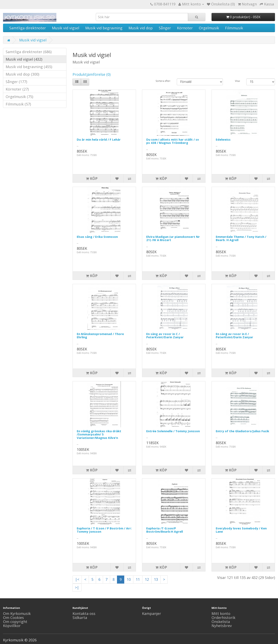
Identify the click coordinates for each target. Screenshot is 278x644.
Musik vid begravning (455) (29, 67)
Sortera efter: (163, 81)
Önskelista (221, 622)
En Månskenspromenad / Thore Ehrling (100, 336)
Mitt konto (221, 613)
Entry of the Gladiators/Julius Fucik (242, 431)
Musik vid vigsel (66, 28)
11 (138, 579)
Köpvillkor (12, 626)
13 (156, 579)
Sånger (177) (16, 82)
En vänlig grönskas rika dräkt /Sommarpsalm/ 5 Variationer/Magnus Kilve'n (99, 434)
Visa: (238, 81)
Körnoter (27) (17, 89)
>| (77, 587)
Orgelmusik (209, 28)
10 (129, 579)
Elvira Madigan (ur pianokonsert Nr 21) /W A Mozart (173, 238)
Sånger (165, 28)
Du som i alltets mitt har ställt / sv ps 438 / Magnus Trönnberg (173, 141)
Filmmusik (234, 28)
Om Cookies (13, 618)
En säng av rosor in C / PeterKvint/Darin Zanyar (165, 336)
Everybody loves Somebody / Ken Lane (241, 530)
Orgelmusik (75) (19, 97)
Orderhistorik (223, 618)
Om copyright (15, 622)
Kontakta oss (84, 613)
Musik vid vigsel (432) (24, 59)
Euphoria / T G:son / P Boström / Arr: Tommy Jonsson (104, 530)
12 (147, 579)
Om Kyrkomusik (17, 613)
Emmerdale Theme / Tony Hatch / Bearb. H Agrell (241, 238)
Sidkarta (80, 618)
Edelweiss (223, 139)
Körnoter (185, 28)
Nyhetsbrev (222, 626)
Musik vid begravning (104, 28)
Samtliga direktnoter (28, 28)
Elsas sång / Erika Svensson (97, 237)
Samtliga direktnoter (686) (29, 52)
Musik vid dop (141, 28)
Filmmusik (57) (18, 104)
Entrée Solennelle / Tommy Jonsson (173, 431)
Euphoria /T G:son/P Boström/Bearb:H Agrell (165, 530)
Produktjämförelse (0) (92, 74)
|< (77, 579)
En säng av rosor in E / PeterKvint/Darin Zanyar (234, 336)
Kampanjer (152, 613)
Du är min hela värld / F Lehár (99, 139)
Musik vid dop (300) (22, 74)
